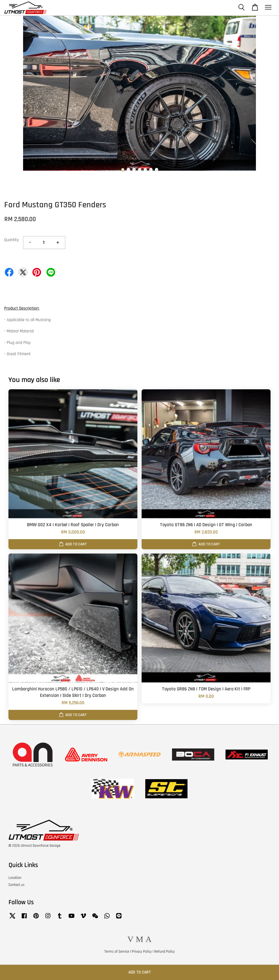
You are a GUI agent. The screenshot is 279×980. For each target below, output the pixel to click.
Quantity (12, 240)
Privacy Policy (142, 952)
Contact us (16, 885)
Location (15, 878)
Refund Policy (165, 952)
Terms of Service (117, 952)
